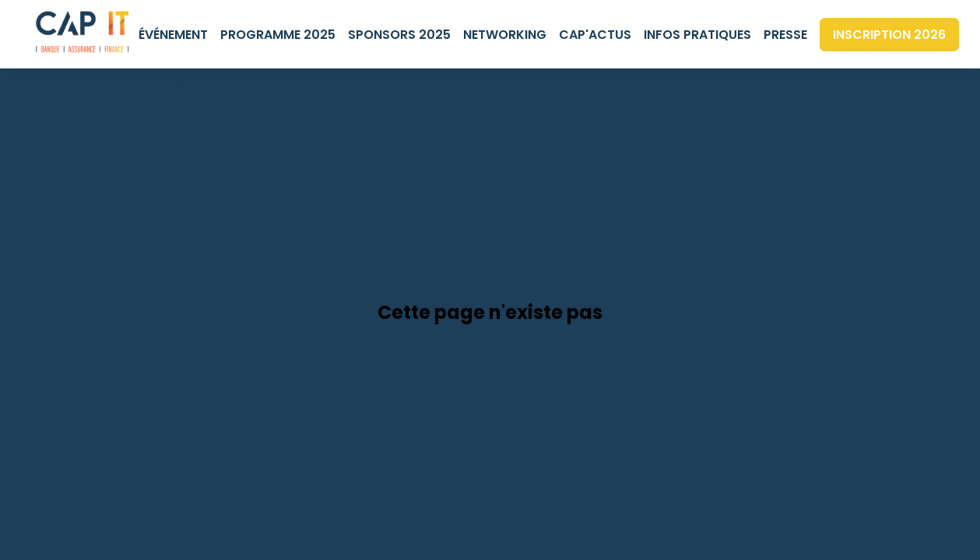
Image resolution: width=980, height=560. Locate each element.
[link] (173, 34)
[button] (889, 35)
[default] (785, 34)
